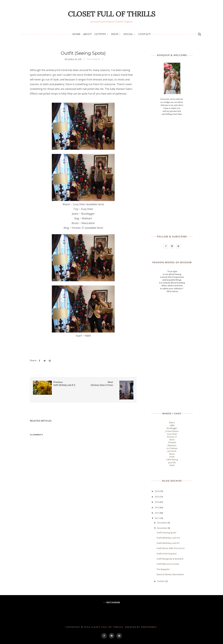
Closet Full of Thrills (112, 14)
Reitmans (172, 445)
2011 (157, 518)
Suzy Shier (172, 434)
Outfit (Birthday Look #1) (168, 543)
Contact (144, 34)
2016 (157, 491)
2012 (157, 513)
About (87, 34)
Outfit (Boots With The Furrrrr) (170, 548)
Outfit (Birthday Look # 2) (168, 538)
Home (76, 34)
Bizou (172, 454)
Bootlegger (172, 428)
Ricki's (172, 422)
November (162, 528)
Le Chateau (172, 448)
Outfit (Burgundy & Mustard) (170, 559)
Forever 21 (172, 437)
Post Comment (93, 59)
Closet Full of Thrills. (107, 627)
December (162, 523)
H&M (172, 425)
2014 (157, 502)
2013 (157, 507)
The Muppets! (163, 569)
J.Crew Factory (172, 431)
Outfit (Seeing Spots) (166, 533)
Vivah (172, 457)
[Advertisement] (172, 175)
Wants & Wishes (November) (170, 574)
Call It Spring (172, 459)
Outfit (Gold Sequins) (166, 554)
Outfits (102, 34)
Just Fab (172, 462)
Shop (116, 34)
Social (130, 34)
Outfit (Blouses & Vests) (168, 564)
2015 (157, 497)
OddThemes (149, 627)
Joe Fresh (172, 451)
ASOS (172, 440)
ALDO (172, 465)
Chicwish (172, 442)
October (161, 581)
